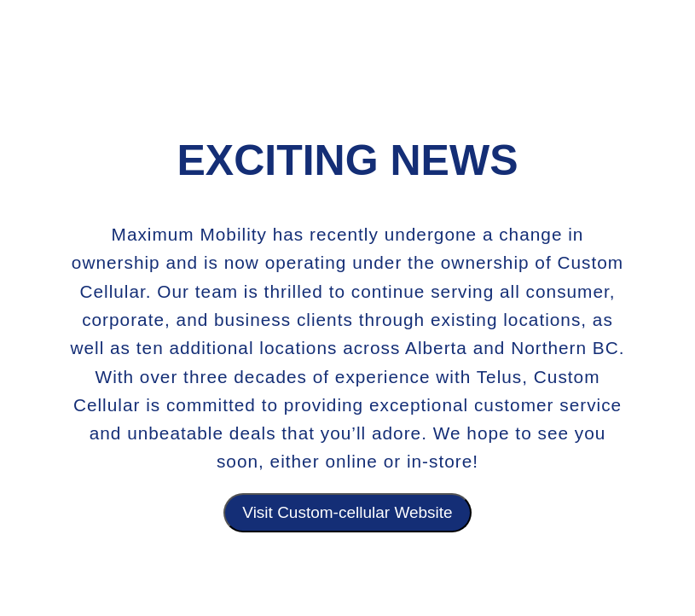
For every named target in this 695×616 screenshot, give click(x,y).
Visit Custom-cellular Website (347, 512)
